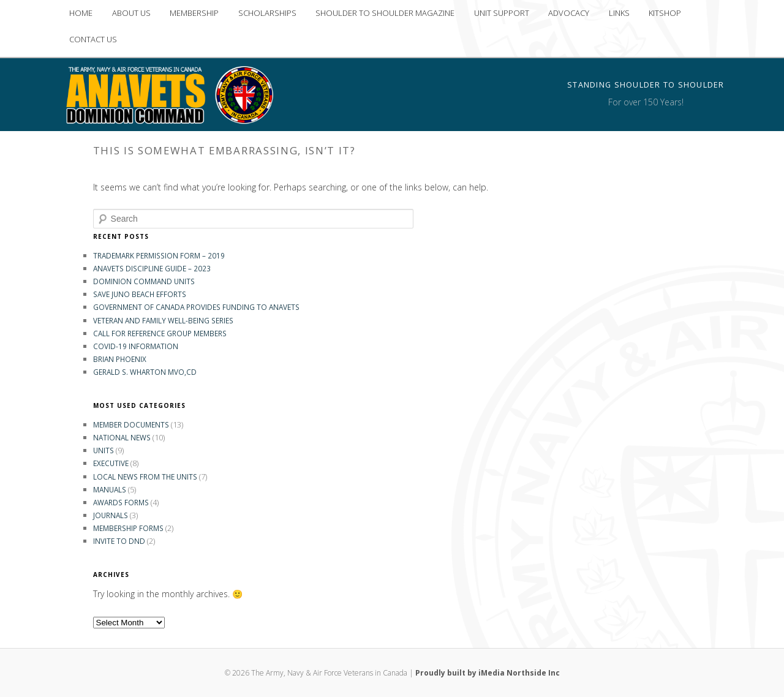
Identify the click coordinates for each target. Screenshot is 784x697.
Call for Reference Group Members (160, 333)
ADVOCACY (569, 13)
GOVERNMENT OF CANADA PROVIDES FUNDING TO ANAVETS (196, 307)
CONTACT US (93, 39)
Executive (111, 463)
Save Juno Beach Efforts (140, 294)
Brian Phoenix (120, 359)
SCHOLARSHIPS (267, 13)
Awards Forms (121, 502)
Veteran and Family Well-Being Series (163, 320)
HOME (81, 13)
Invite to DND (119, 541)
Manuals (110, 489)
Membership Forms (128, 528)
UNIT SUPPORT (502, 13)
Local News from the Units (145, 477)
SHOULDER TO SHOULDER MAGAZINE (385, 13)
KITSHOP (665, 13)
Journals (111, 515)
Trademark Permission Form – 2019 (159, 255)
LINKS (619, 13)
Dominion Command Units (144, 281)
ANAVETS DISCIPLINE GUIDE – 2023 (152, 268)
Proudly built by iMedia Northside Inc (488, 673)
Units (104, 450)
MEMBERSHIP (194, 13)
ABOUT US (131, 13)
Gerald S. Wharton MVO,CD (145, 372)
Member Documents (131, 424)
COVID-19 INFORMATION (136, 346)
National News (122, 437)
